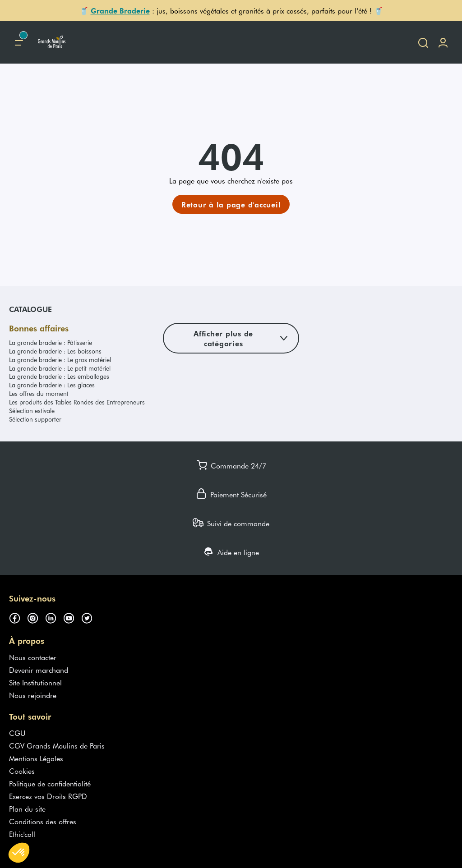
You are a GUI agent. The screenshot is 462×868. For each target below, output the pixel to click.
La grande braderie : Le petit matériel (60, 368)
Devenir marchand (39, 670)
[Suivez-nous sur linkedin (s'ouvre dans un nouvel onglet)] (54, 616)
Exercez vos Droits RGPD (48, 796)
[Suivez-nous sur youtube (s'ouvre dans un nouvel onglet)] (72, 616)
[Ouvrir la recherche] (423, 42)
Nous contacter (33, 657)
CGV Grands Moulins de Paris (57, 745)
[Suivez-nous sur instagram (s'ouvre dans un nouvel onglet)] (36, 616)
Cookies (22, 771)
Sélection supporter (35, 419)
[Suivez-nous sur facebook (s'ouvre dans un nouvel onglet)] (18, 616)
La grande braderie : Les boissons (55, 351)
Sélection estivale (32, 411)
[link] (231, 204)
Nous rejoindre (33, 695)
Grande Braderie (120, 10)
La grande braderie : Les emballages (59, 376)
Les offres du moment (39, 393)
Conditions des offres (43, 821)
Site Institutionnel (35, 682)
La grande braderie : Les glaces (52, 385)
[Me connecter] (443, 42)
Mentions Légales (36, 758)
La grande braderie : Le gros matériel (60, 360)
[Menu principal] (19, 42)
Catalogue (30, 309)
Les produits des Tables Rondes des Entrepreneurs (77, 402)
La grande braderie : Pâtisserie (51, 342)
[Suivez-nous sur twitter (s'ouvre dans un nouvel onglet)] (90, 616)
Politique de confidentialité (50, 783)
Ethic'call (22, 834)
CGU (17, 733)
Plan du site (27, 808)
